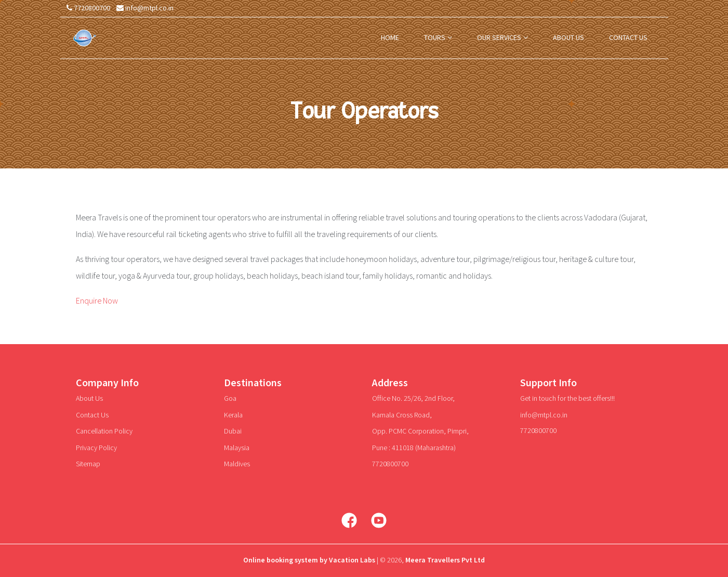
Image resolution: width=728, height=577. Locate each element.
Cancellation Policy (104, 431)
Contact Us (92, 415)
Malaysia (237, 448)
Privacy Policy (96, 448)
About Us (89, 399)
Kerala (233, 415)
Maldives (237, 464)
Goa (230, 399)
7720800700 (88, 8)
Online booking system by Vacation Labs (310, 560)
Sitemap (88, 464)
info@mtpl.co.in (145, 8)
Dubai (233, 431)
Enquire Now (97, 301)
